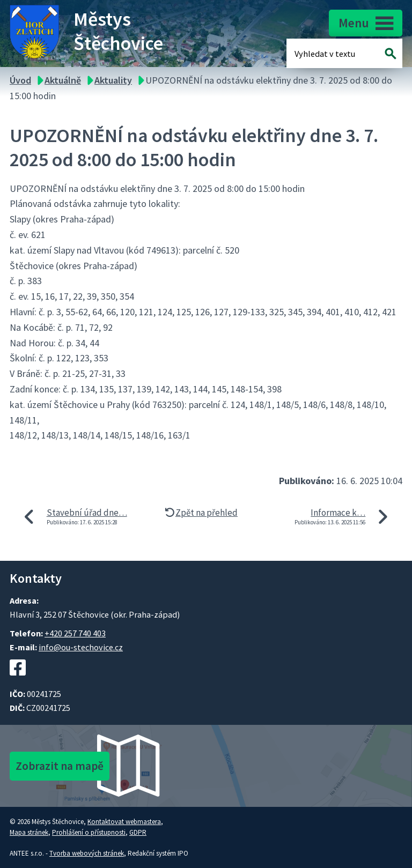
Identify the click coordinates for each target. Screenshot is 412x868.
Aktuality (113, 80)
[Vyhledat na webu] (391, 53)
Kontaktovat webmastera (124, 822)
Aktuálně (63, 80)
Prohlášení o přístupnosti (89, 832)
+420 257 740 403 (75, 633)
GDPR (138, 832)
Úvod (20, 80)
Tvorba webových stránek (87, 853)
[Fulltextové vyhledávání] (329, 53)
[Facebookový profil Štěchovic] (18, 681)
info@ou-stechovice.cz (81, 647)
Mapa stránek (29, 832)
